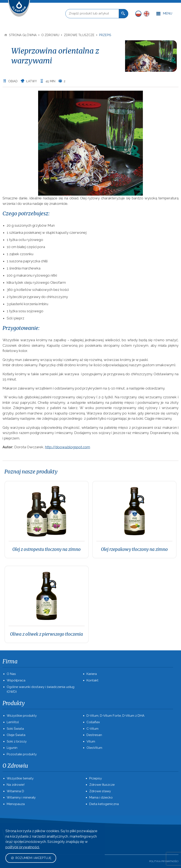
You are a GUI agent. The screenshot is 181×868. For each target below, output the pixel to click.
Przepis (105, 35)
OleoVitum (94, 748)
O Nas (11, 674)
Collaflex (93, 722)
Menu (164, 14)
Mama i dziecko (101, 797)
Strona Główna (21, 35)
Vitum (91, 741)
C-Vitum (92, 729)
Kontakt (92, 680)
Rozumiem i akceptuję (31, 858)
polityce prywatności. (23, 847)
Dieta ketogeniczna (104, 804)
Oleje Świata (16, 735)
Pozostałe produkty (22, 754)
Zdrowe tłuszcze (80, 35)
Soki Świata (15, 729)
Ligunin (12, 748)
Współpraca (16, 680)
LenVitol (13, 722)
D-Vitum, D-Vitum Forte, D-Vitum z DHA (115, 716)
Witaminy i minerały (21, 797)
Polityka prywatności (164, 861)
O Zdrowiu (51, 35)
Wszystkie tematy (20, 778)
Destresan (94, 735)
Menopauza (16, 804)
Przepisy (96, 778)
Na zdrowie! (16, 785)
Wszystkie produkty (22, 716)
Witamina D (15, 791)
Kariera (92, 674)
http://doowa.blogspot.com (68, 447)
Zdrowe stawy (100, 791)
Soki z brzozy (17, 741)
